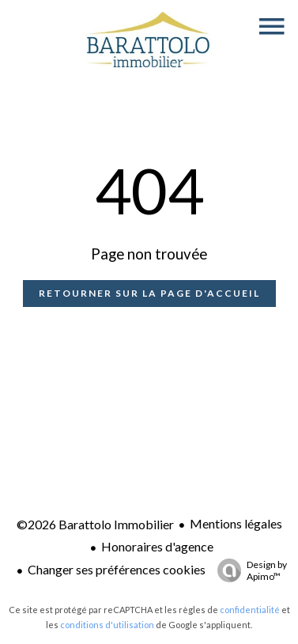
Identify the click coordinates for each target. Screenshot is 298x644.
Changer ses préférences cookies (117, 569)
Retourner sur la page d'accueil (149, 293)
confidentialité (250, 610)
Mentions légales (236, 523)
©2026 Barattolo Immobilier (95, 524)
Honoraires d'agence (157, 546)
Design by (248, 570)
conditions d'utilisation (107, 625)
